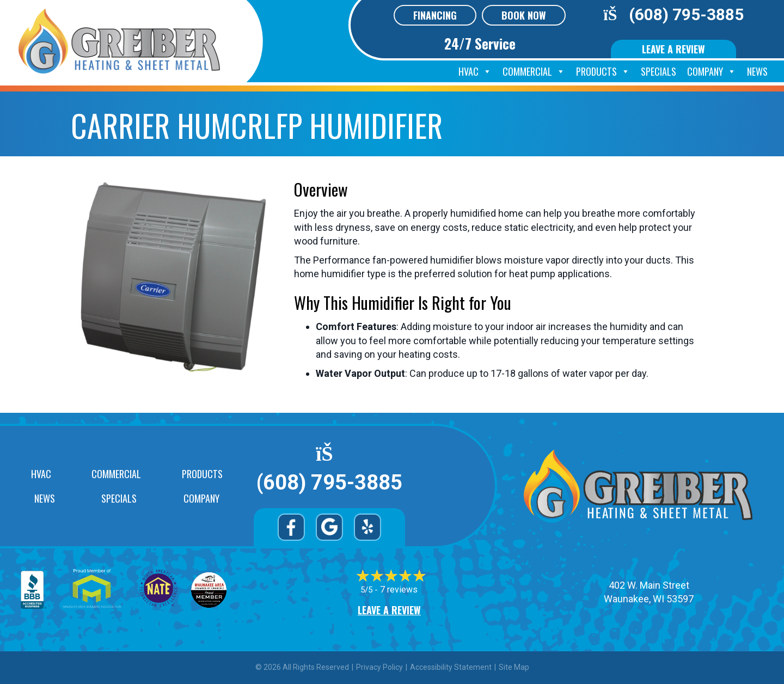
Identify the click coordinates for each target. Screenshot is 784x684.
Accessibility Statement (451, 667)
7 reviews (399, 590)
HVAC (475, 71)
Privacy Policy (379, 667)
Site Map (514, 667)
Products (603, 71)
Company (712, 71)
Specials (659, 71)
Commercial (534, 71)
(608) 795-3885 (686, 14)
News (757, 71)
